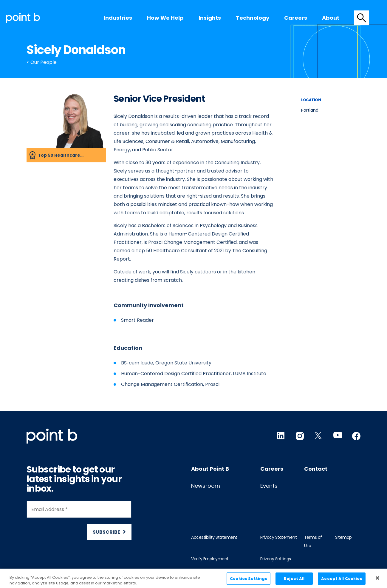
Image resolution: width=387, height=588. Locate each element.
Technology (253, 18)
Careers (296, 18)
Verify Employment (210, 559)
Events (269, 486)
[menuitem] (118, 18)
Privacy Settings (276, 559)
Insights (210, 18)
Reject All (294, 581)
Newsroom (206, 486)
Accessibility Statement (214, 537)
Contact (316, 469)
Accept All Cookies (342, 581)
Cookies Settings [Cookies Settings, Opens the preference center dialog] (249, 581)
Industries (118, 18)
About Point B (210, 469)
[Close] (377, 581)
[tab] (362, 18)
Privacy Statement (279, 537)
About (331, 18)
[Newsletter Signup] (79, 521)
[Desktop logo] (23, 18)
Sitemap (343, 537)
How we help (165, 18)
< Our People (42, 62)
